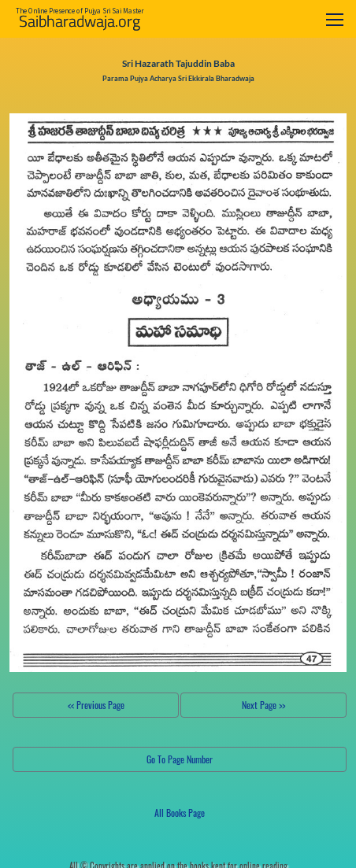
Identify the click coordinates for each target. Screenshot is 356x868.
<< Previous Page (96, 705)
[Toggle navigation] (335, 19)
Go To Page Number (180, 759)
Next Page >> (263, 705)
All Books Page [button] (180, 813)
